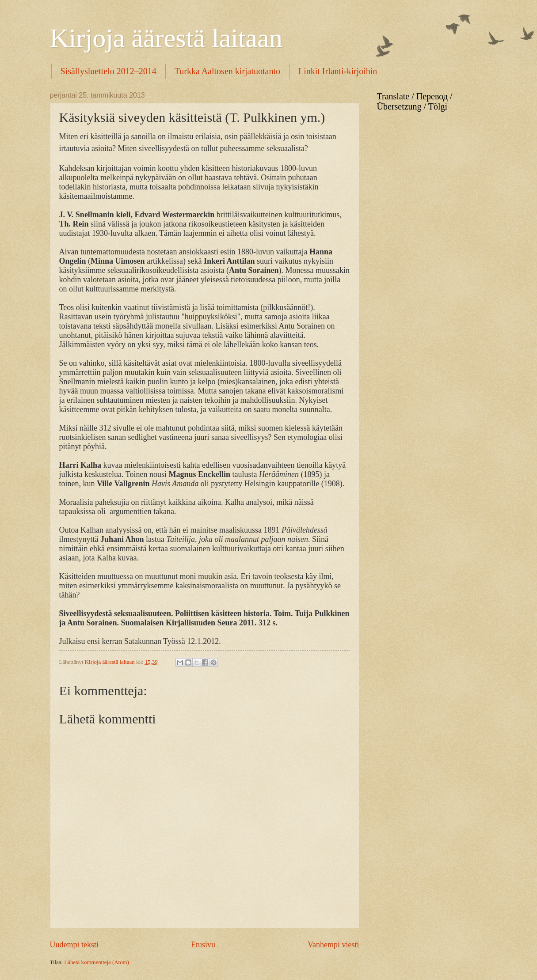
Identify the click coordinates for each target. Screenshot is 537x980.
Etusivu (203, 945)
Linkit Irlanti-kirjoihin (338, 71)
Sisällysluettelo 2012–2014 (109, 71)
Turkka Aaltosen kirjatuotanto (227, 71)
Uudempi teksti (74, 945)
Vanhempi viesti (333, 945)
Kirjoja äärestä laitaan (166, 38)
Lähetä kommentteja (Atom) (97, 962)
